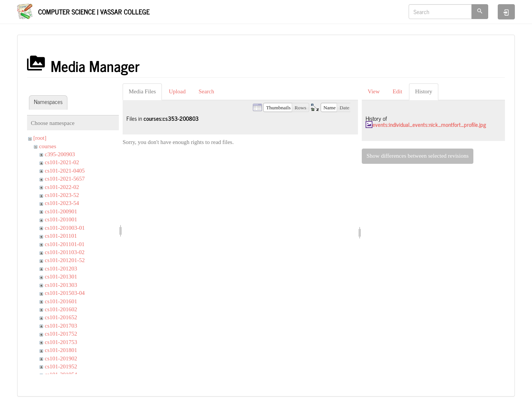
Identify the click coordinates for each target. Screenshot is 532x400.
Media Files (142, 91)
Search (206, 91)
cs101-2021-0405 (65, 171)
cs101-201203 (61, 269)
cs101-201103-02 (65, 252)
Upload (177, 91)
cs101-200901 (61, 211)
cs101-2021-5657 (65, 179)
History (424, 91)
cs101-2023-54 (62, 203)
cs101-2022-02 (62, 187)
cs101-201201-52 (65, 260)
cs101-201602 (61, 309)
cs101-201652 (61, 317)
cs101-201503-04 (65, 293)
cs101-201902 (61, 358)
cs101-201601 (61, 301)
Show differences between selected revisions (418, 156)
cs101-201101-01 (65, 244)
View (374, 91)
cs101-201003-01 (65, 228)
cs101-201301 (61, 277)
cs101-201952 (61, 366)
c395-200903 (60, 154)
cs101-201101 (61, 236)
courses (48, 146)
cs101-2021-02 (62, 162)
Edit (397, 91)
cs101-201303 (61, 285)
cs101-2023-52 (62, 195)
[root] (40, 138)
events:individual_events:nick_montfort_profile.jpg (429, 124)
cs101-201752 (61, 334)
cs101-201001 (61, 219)
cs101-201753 (61, 342)
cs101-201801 (61, 350)
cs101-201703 (61, 326)
